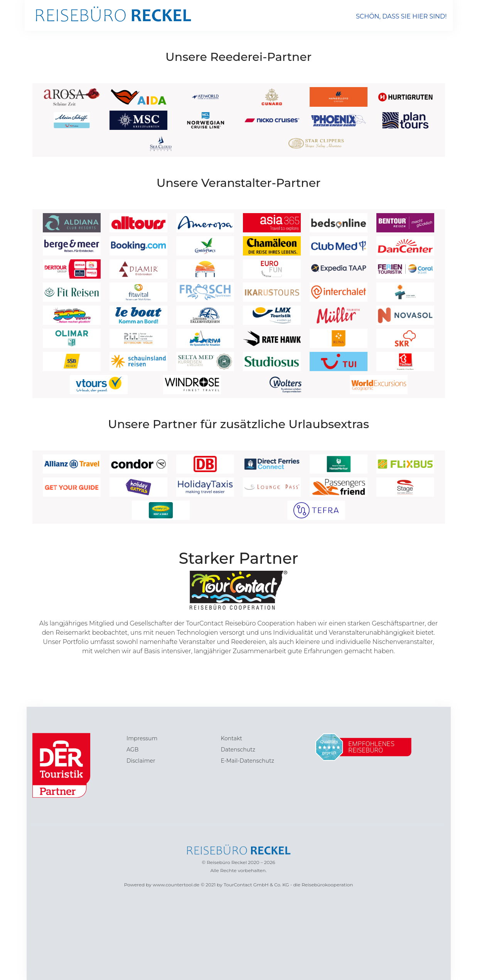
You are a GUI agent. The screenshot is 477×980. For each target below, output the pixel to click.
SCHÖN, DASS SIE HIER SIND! (401, 16)
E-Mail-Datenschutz (247, 761)
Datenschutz (238, 750)
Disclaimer (141, 761)
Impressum (142, 738)
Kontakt (231, 738)
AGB (132, 750)
